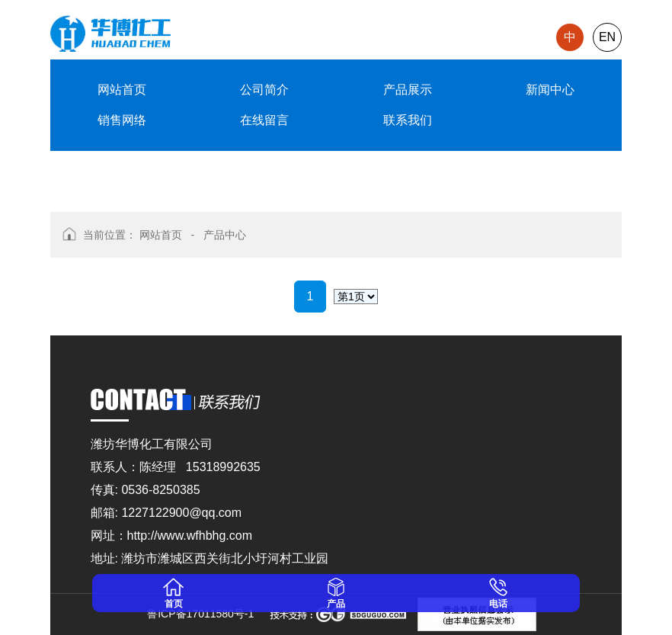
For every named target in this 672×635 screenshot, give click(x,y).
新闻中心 (550, 90)
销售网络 (122, 120)
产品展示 (408, 90)
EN (607, 37)
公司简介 (264, 90)
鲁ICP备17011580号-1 (197, 614)
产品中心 (225, 235)
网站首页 (122, 90)
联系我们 (408, 120)
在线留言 (264, 120)
